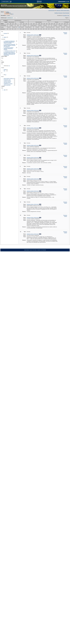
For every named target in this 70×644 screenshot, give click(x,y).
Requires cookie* (65, 33)
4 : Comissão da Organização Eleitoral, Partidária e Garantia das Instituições (9, 45)
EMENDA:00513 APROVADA (33, 234)
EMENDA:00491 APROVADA (33, 218)
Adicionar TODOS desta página (63, 10)
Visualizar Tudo (66, 15)
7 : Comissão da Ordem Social (10, 51)
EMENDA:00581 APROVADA (33, 128)
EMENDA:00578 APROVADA (33, 56)
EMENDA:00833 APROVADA (33, 169)
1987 (5, 90)
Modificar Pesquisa (58, 13)
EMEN (5, 37)
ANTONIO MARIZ (7, 82)
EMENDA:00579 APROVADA (33, 78)
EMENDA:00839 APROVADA (33, 191)
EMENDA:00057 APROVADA (33, 35)
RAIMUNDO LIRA (7, 80)
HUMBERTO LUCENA (8, 84)
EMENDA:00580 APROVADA (33, 110)
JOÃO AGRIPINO (7, 85)
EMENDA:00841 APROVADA (33, 204)
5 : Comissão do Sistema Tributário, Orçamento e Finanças (8, 49)
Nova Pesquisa (66, 13)
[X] (8, 12)
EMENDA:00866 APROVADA (33, 145)
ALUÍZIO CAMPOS (7, 81)
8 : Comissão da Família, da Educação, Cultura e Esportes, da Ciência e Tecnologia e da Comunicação (10, 54)
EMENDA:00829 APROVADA (33, 158)
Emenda (5, 33)
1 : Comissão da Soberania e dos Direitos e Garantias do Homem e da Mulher (9, 42)
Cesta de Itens (51, 10)
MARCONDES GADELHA (9, 79)
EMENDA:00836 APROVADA (33, 179)
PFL (4, 71)
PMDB (5, 70)
